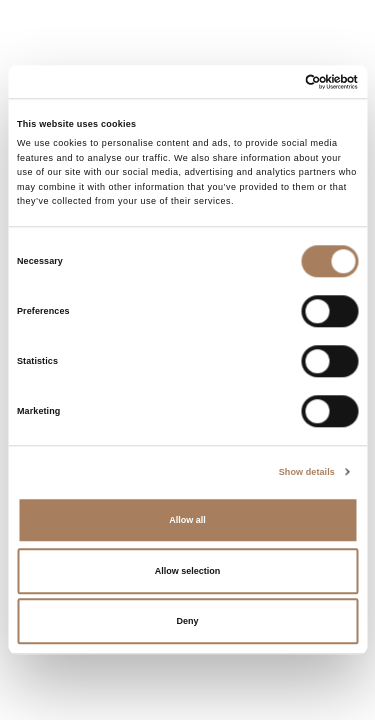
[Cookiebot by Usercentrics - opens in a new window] (271, 81)
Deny (187, 622)
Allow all (187, 521)
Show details (307, 472)
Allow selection (188, 571)
